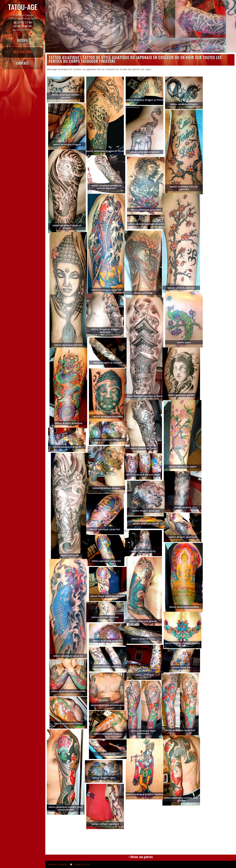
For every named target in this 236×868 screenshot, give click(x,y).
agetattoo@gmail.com (23, 30)
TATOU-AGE (23, 8)
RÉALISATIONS (23, 52)
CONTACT (23, 64)
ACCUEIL (23, 41)
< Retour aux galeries (141, 857)
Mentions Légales (58, 864)
